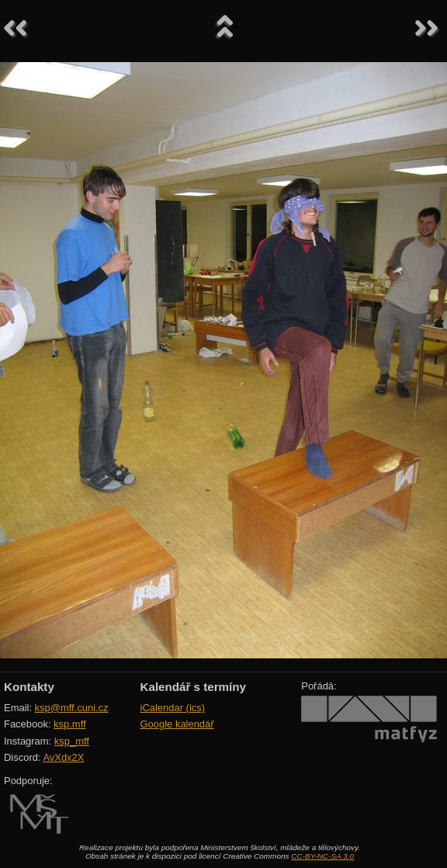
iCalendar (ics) (173, 708)
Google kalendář (177, 724)
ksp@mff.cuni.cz (72, 708)
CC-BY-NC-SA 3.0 (322, 856)
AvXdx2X (63, 757)
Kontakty (29, 687)
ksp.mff (70, 724)
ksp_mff (72, 741)
